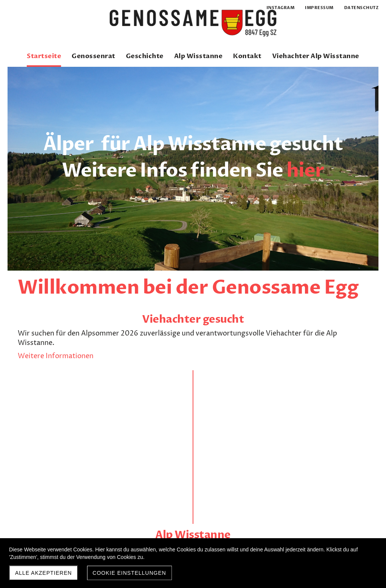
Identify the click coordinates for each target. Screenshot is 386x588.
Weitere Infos (189, 363)
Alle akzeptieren (44, 573)
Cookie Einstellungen (129, 573)
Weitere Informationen (56, 375)
